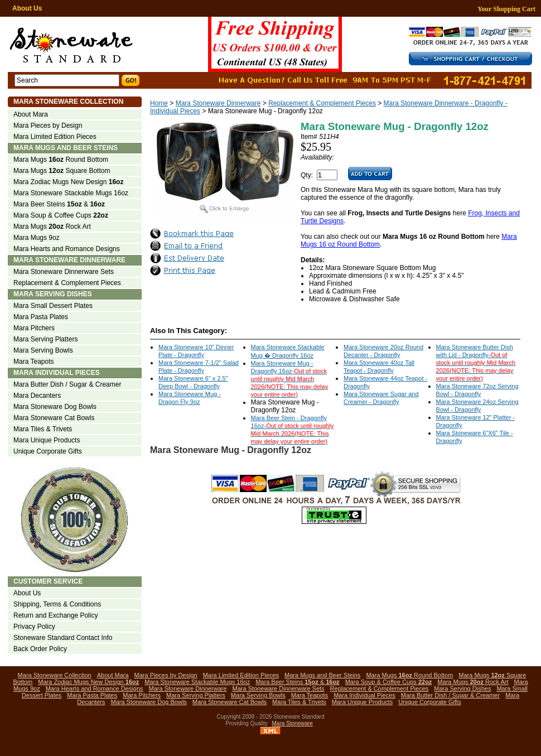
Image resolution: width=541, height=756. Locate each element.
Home (159, 103)
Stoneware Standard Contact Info (63, 638)
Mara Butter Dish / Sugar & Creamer (67, 384)
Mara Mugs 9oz (37, 238)
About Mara (31, 114)
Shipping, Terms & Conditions (57, 604)
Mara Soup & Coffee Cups (61, 215)
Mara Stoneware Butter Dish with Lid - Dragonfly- (476, 363)
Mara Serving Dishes (53, 294)
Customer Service (48, 581)
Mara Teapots (34, 362)
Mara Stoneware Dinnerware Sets (64, 272)
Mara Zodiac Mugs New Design (68, 182)
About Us (27, 8)
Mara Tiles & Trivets (43, 429)
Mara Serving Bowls (43, 350)
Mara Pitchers (34, 328)
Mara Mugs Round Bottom (61, 160)
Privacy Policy (34, 627)
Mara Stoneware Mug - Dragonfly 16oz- (290, 379)
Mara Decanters (37, 396)
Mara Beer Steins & (59, 204)
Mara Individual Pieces (57, 373)
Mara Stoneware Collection (68, 102)
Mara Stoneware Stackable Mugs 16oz (71, 193)
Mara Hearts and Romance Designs (67, 249)
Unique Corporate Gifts (48, 451)
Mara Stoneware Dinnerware (218, 103)
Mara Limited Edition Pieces (55, 137)
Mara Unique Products (47, 440)
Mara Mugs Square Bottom (62, 171)
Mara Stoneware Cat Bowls (54, 418)
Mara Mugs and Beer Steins (66, 148)
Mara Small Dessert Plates (53, 306)
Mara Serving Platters (45, 339)
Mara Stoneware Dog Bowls (55, 407)
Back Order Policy (40, 649)
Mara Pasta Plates (41, 317)
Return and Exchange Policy (55, 615)
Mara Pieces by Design (48, 126)
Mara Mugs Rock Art (52, 227)
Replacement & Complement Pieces (322, 103)
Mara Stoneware (293, 723)
